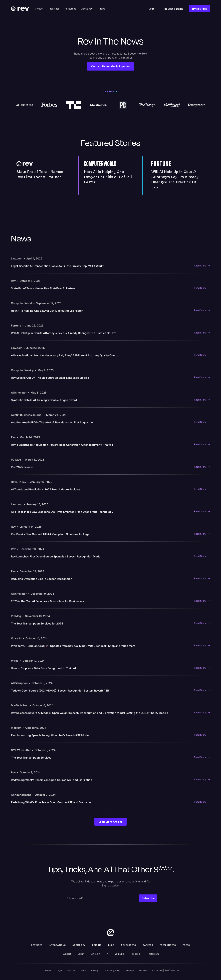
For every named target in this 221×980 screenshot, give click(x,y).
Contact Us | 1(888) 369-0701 (166, 970)
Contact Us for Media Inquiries (111, 66)
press (186, 945)
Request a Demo (173, 9)
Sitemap (130, 970)
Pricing (97, 945)
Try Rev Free (199, 9)
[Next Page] (110, 822)
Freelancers (168, 945)
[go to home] (111, 933)
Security (71, 970)
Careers (148, 945)
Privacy (95, 970)
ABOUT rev (79, 945)
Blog (111, 945)
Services (37, 945)
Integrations (57, 945)
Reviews (143, 970)
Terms (83, 970)
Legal (59, 970)
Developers (128, 945)
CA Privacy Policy (112, 970)
